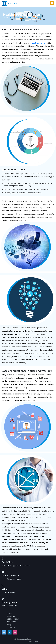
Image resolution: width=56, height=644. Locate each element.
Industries (33, 622)
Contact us (33, 627)
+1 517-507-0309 (8, 592)
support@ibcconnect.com (11, 579)
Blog (30, 624)
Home (5, 18)
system (39, 43)
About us (32, 616)
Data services (34, 619)
